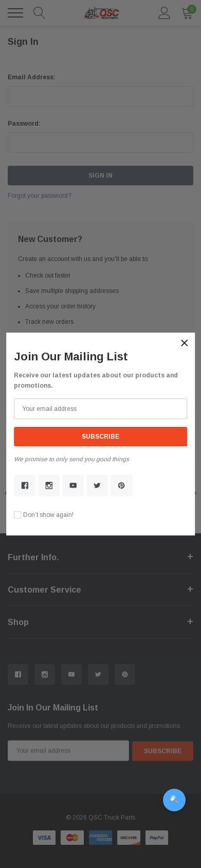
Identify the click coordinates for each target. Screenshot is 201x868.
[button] (185, 343)
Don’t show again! (48, 515)
